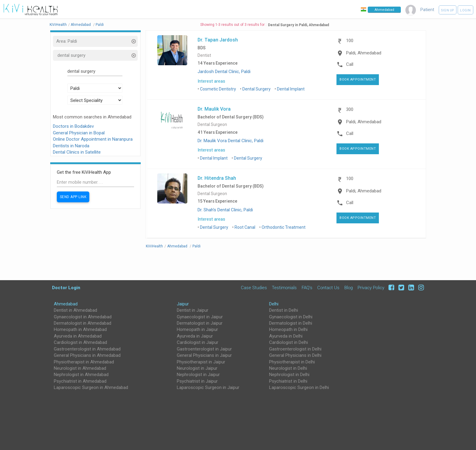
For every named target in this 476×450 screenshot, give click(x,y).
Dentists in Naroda (71, 146)
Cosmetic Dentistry (218, 89)
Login (465, 10)
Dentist (204, 55)
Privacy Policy (371, 288)
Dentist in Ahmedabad (75, 310)
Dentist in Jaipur (193, 310)
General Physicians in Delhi (295, 355)
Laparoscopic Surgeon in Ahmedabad (91, 387)
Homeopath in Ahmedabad (80, 329)
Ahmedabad (66, 304)
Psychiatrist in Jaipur (197, 381)
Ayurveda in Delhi (286, 336)
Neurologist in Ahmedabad (80, 368)
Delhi (274, 304)
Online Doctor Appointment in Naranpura (93, 139)
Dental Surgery (256, 89)
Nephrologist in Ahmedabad (81, 375)
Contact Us (328, 288)
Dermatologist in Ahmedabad (83, 323)
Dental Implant (291, 89)
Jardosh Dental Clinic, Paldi (224, 72)
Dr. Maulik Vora (214, 109)
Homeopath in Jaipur (197, 329)
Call (350, 64)
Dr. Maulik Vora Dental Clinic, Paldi (230, 141)
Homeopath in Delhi (288, 329)
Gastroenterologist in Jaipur (204, 349)
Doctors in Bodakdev (73, 126)
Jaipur (183, 304)
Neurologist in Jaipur (197, 368)
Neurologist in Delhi (288, 368)
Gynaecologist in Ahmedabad (83, 317)
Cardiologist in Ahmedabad (80, 342)
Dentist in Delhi (284, 310)
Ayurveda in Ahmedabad (78, 336)
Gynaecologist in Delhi (291, 317)
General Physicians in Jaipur (204, 355)
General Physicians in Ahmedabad (87, 355)
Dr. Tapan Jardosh (218, 40)
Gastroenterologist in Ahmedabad (87, 349)
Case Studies (254, 288)
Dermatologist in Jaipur (200, 323)
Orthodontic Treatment (284, 227)
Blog (349, 288)
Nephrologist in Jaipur (198, 375)
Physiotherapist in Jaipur (201, 362)
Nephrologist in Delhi (289, 375)
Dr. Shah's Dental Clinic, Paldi (225, 210)
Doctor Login (66, 288)
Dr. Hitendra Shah (217, 178)
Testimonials (284, 288)
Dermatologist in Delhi (291, 323)
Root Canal (245, 227)
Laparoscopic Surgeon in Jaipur (208, 387)
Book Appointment (358, 80)
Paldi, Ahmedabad (364, 53)
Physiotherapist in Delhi (292, 362)
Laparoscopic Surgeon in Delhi (299, 387)
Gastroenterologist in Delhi (295, 349)
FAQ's (307, 288)
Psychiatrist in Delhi (288, 381)
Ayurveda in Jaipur (195, 336)
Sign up (448, 10)
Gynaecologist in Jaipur (200, 317)
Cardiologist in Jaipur (198, 342)
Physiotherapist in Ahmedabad (84, 362)
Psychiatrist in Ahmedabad (80, 381)
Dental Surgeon (212, 125)
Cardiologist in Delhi (289, 342)
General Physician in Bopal (79, 133)
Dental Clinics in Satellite (77, 152)
